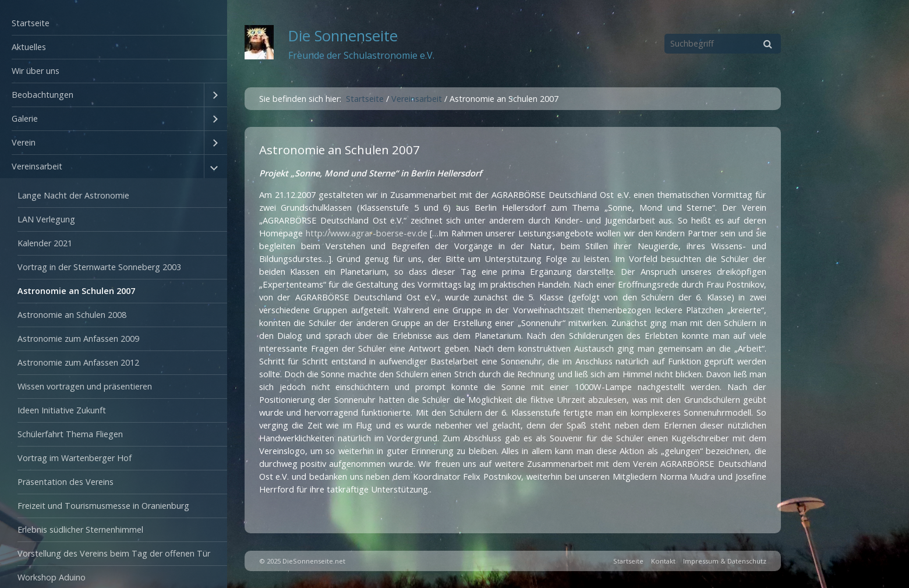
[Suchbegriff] (723, 44)
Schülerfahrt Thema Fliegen (70, 434)
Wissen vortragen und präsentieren (85, 386)
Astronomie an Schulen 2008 (72, 315)
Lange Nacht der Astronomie (73, 195)
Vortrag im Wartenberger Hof (75, 458)
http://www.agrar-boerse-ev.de (368, 233)
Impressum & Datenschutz (725, 561)
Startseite (31, 23)
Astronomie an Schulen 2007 (76, 291)
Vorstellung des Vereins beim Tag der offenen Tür (114, 553)
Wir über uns (36, 71)
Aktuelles (29, 47)
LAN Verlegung (46, 219)
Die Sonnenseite (343, 36)
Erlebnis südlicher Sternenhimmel (80, 529)
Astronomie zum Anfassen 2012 (78, 362)
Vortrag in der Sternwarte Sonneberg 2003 (99, 267)
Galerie (25, 118)
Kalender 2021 (45, 243)
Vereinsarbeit (37, 166)
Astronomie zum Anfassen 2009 (78, 339)
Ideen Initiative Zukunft (62, 410)
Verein (24, 142)
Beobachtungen (43, 95)
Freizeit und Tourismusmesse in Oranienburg (103, 506)
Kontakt (663, 561)
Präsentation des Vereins (66, 482)
